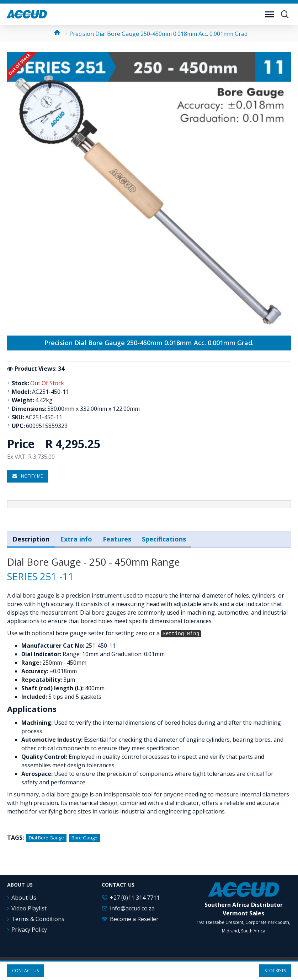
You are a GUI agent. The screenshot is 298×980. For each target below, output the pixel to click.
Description (31, 539)
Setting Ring (181, 634)
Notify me (28, 476)
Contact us (25, 971)
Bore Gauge (84, 838)
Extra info (76, 539)
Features (117, 539)
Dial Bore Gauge (46, 838)
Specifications (164, 539)
